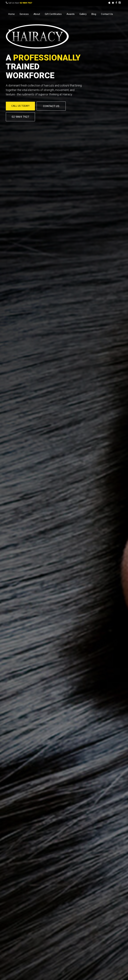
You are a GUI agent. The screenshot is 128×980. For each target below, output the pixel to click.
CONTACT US (51, 106)
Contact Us (107, 14)
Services (24, 14)
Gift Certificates (53, 14)
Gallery (83, 14)
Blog (94, 14)
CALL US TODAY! (20, 106)
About (37, 14)
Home (11, 14)
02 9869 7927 (26, 3)
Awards (71, 14)
